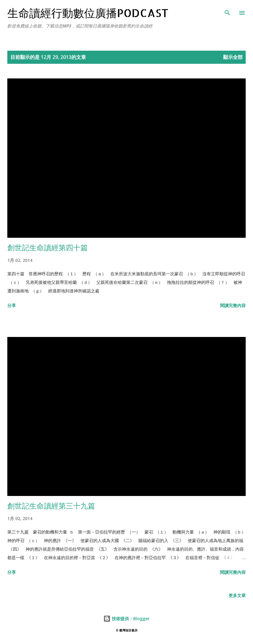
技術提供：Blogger (127, 619)
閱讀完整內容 (233, 305)
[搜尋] (227, 11)
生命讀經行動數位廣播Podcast (88, 13)
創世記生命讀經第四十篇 (48, 247)
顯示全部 (233, 57)
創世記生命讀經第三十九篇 (51, 506)
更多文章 (237, 595)
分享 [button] (12, 305)
